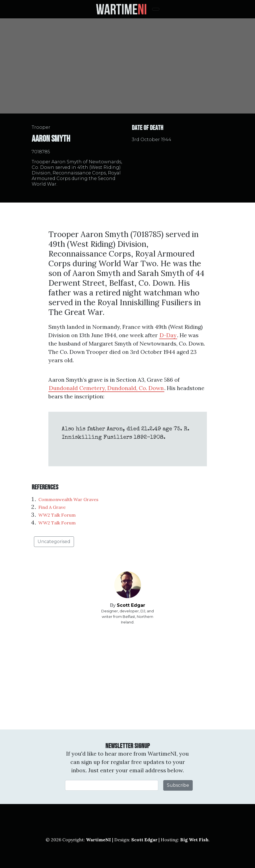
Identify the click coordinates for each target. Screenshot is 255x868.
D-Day (168, 335)
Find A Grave (52, 507)
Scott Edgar (131, 605)
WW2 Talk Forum (57, 515)
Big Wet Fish (194, 840)
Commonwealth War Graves (68, 499)
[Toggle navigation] (156, 9)
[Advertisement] (128, 677)
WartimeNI (98, 840)
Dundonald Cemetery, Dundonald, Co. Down (106, 388)
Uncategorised (54, 542)
